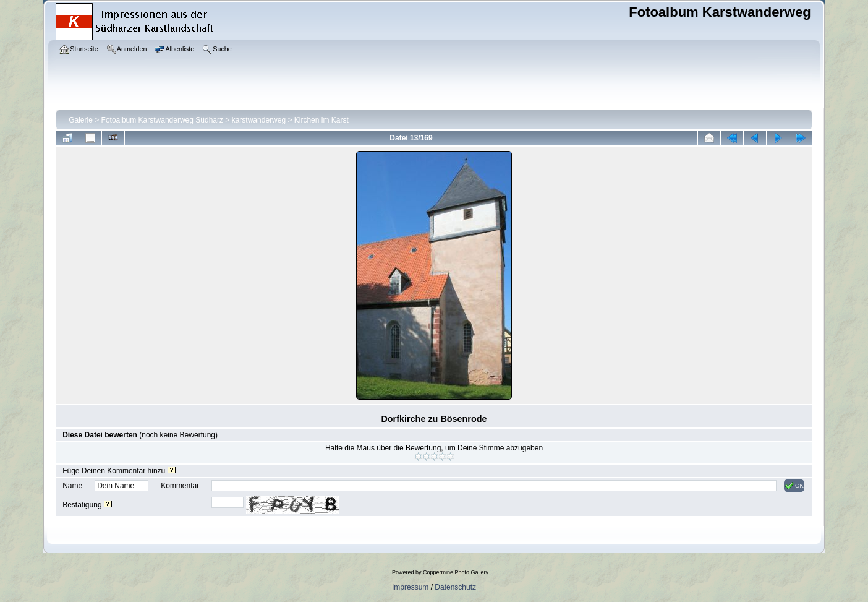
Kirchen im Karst (321, 120)
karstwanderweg (259, 120)
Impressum (410, 587)
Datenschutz (455, 587)
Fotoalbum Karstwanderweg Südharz (162, 120)
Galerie (81, 120)
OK (794, 486)
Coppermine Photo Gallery (456, 572)
